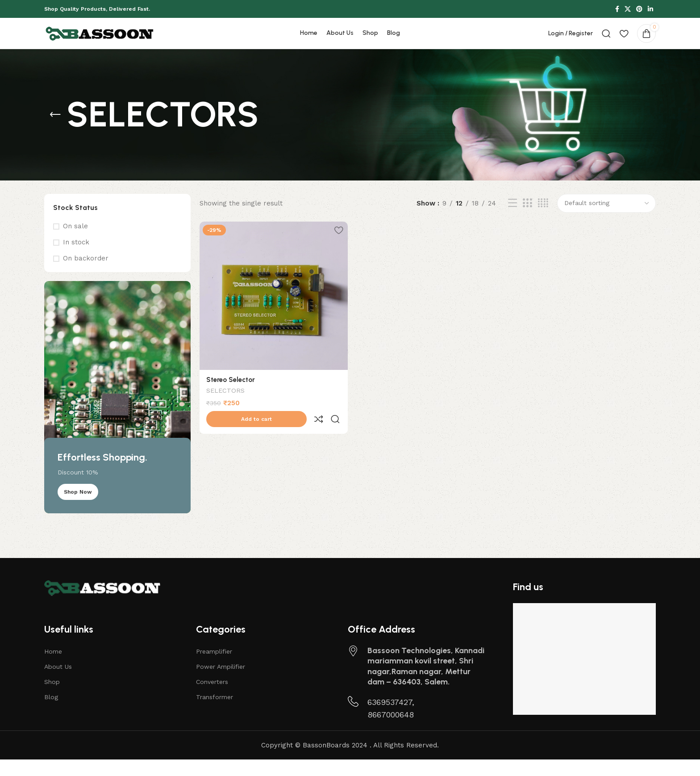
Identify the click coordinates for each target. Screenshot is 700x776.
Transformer (215, 713)
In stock (76, 259)
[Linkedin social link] (650, 10)
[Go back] (55, 131)
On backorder (86, 275)
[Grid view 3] (527, 220)
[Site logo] (100, 42)
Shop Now (78, 508)
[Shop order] (606, 220)
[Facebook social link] (617, 10)
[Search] (606, 42)
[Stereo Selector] (273, 311)
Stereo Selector (231, 394)
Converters (212, 698)
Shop (52, 698)
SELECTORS (225, 406)
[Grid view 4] (543, 220)
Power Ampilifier (221, 683)
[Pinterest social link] (639, 10)
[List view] (512, 220)
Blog (51, 713)
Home (53, 668)
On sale (75, 243)
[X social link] (628, 10)
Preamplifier (214, 668)
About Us (58, 683)
